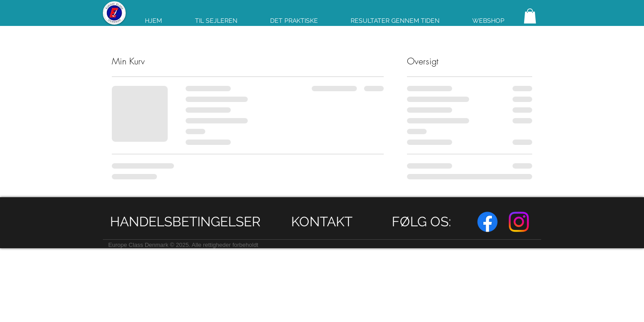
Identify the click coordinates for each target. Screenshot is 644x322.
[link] (530, 16)
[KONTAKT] (322, 222)
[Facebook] (487, 222)
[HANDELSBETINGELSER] (185, 222)
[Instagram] (519, 222)
